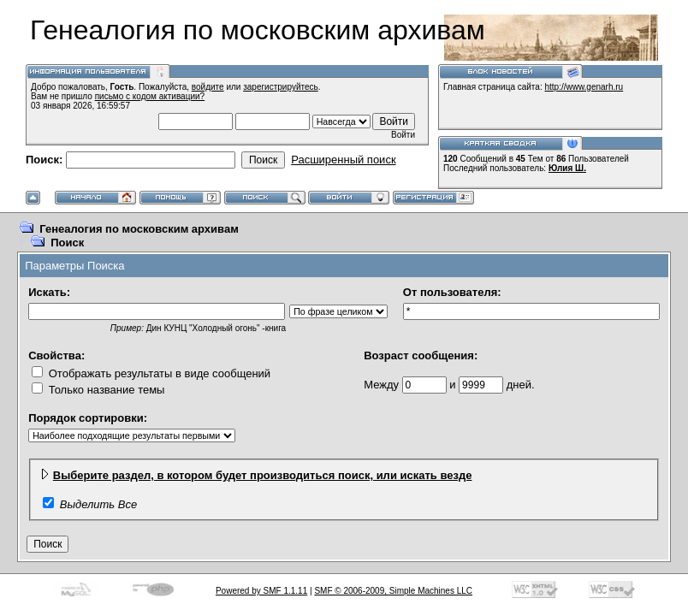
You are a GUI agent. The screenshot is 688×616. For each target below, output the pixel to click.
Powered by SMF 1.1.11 (261, 591)
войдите (208, 87)
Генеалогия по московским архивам (139, 229)
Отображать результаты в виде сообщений (151, 373)
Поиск (67, 243)
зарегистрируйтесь (281, 87)
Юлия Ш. (567, 168)
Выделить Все (98, 504)
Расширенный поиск (343, 160)
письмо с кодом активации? (150, 96)
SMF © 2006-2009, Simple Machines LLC (393, 591)
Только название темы (98, 390)
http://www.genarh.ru (584, 87)
